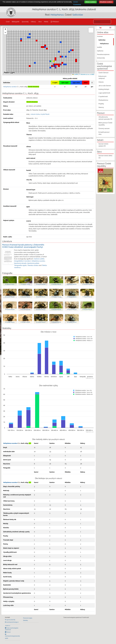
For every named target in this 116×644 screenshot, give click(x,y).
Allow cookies (91, 2)
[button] (37, 41)
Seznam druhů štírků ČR (105, 157)
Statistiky (25, 620)
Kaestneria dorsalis (20, 263)
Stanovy (101, 107)
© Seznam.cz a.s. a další (87, 74)
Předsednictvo (103, 100)
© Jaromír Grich (10, 284)
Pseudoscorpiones (103, 54)
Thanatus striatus (33, 265)
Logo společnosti (104, 93)
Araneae (100, 36)
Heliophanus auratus (38, 261)
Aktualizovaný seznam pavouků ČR (105, 118)
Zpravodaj (25, 22)
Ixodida (100, 47)
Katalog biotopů (104, 89)
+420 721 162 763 (11, 620)
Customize (77, 5)
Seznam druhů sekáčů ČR (103, 145)
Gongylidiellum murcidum (22, 261)
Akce (40, 22)
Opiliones (100, 51)
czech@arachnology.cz (12, 622)
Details (76, 2)
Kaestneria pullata (33, 263)
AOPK (7, 638)
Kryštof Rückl (45, 114)
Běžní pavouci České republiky (105, 124)
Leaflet (75, 74)
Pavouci (8, 632)
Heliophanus (104, 44)
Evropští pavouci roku (104, 133)
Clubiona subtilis (39, 259)
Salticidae (78, 15)
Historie (101, 82)
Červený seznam (104, 128)
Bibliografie (16, 22)
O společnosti (103, 96)
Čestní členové (103, 73)
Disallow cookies (106, 2)
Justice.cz (8, 626)
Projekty (101, 104)
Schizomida (101, 58)
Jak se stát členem (105, 86)
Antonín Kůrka (35, 114)
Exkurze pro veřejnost (102, 77)
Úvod (8, 22)
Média (46, 22)
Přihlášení (55, 22)
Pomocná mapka (28, 618)
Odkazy (33, 22)
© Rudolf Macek (41, 284)
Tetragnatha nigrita (20, 265)
